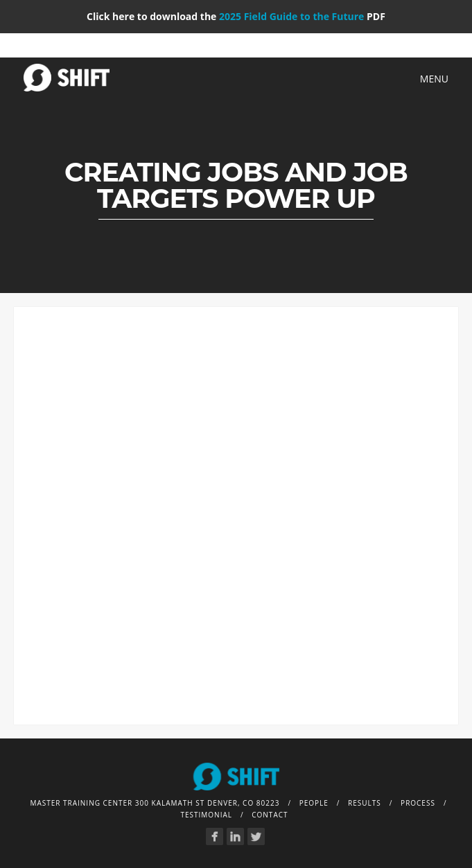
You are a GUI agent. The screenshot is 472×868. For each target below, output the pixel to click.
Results (365, 803)
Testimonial (206, 815)
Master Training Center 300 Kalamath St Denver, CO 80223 (155, 803)
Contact (270, 815)
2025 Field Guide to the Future (291, 16)
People (314, 803)
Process (418, 803)
